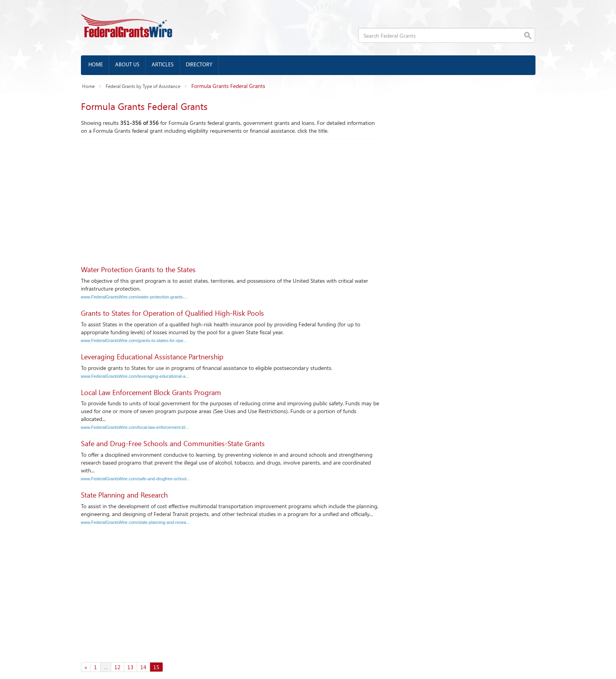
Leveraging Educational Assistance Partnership (152, 357)
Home (96, 65)
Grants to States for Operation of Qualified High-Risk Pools (172, 313)
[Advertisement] (230, 198)
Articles (163, 65)
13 (130, 667)
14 (143, 667)
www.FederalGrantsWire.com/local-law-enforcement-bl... (135, 427)
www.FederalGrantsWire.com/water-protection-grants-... (134, 297)
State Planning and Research (124, 495)
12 (117, 667)
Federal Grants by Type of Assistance (143, 86)
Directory (199, 65)
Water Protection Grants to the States (138, 269)
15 (156, 667)
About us (127, 65)
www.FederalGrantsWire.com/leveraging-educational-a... (135, 376)
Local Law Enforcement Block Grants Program (151, 392)
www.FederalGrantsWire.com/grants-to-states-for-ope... (134, 340)
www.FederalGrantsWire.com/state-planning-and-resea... (136, 522)
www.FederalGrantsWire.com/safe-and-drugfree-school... (136, 479)
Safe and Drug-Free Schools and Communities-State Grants (173, 443)
